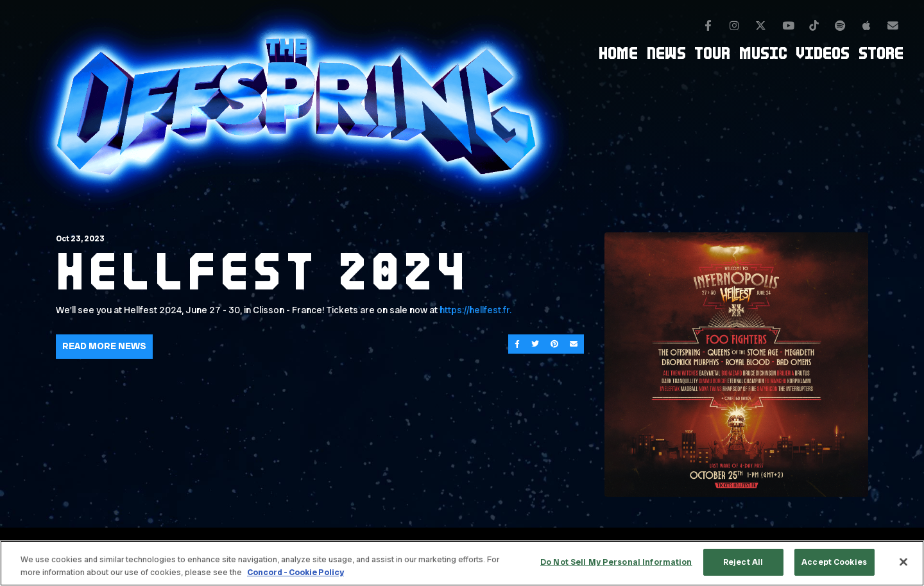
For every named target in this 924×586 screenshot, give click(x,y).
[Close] (903, 562)
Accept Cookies (834, 562)
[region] (462, 563)
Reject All (743, 562)
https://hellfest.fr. (476, 310)
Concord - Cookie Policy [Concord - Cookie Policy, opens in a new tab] (295, 572)
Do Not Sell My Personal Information (616, 562)
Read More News (104, 346)
